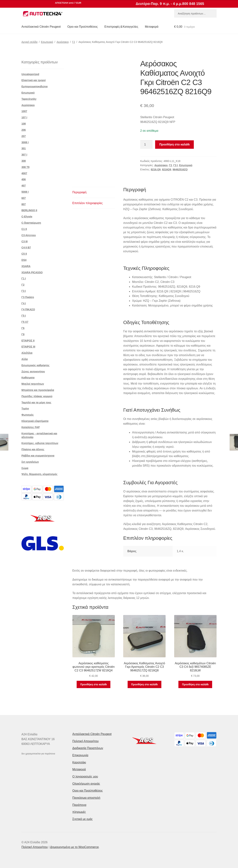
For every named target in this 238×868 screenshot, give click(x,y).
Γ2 (74, 42)
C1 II (24, 229)
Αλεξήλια (27, 353)
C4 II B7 (26, 248)
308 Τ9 (25, 167)
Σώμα (25, 468)
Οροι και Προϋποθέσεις (83, 27)
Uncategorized (30, 74)
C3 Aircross (29, 235)
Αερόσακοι (63, 42)
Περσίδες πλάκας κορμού (37, 396)
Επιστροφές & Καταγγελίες (121, 27)
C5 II (24, 254)
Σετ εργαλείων (30, 462)
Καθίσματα (28, 378)
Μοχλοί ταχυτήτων (33, 384)
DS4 (24, 260)
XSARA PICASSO (32, 272)
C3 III (24, 241)
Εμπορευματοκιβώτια (34, 86)
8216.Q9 (156, 169)
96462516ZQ (180, 169)
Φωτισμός (28, 415)
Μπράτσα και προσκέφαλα (38, 390)
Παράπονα (79, 805)
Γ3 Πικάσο (28, 297)
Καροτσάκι (79, 762)
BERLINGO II (29, 210)
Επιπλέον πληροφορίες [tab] (88, 203)
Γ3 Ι (176, 165)
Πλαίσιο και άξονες (33, 449)
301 (24, 148)
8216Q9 (167, 169)
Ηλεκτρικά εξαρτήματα (35, 421)
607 (24, 198)
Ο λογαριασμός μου (85, 776)
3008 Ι (25, 142)
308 (24, 161)
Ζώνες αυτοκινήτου (33, 372)
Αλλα (25, 359)
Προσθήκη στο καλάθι (174, 144)
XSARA (26, 266)
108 (24, 124)
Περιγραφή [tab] (79, 192)
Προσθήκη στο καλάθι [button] (94, 684)
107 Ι (24, 117)
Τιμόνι (25, 409)
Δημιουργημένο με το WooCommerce (75, 847)
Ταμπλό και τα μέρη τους (36, 402)
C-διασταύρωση (31, 223)
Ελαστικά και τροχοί (34, 80)
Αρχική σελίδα (29, 42)
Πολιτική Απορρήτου (86, 741)
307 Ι (24, 155)
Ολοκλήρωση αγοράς (86, 784)
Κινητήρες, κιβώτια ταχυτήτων (40, 443)
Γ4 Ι (24, 303)
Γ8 (23, 334)
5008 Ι (25, 192)
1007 (24, 111)
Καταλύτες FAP (31, 427)
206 (24, 130)
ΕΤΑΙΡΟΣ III (28, 347)
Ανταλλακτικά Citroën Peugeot (41, 27)
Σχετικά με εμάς (83, 819)
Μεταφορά (152, 27)
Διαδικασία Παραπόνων (88, 748)
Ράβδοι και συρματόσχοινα (38, 456)
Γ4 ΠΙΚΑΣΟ (28, 309)
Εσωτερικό (47, 42)
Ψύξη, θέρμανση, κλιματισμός (39, 474)
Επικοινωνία (80, 755)
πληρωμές (79, 812)
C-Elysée (27, 217)
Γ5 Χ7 (25, 322)
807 (24, 204)
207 (24, 136)
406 (24, 179)
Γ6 (23, 328)
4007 (24, 173)
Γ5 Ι (24, 316)
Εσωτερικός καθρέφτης (35, 365)
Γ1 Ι (24, 278)
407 (24, 186)
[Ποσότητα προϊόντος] (147, 145)
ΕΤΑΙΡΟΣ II (28, 341)
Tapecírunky (29, 99)
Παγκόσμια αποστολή (86, 798)
